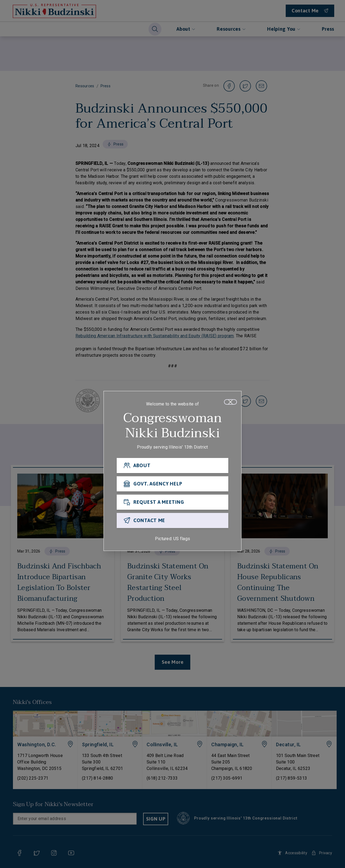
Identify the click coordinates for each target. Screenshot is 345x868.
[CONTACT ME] (172, 522)
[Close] (230, 404)
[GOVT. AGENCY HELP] (172, 485)
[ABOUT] (172, 467)
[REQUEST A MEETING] (172, 504)
